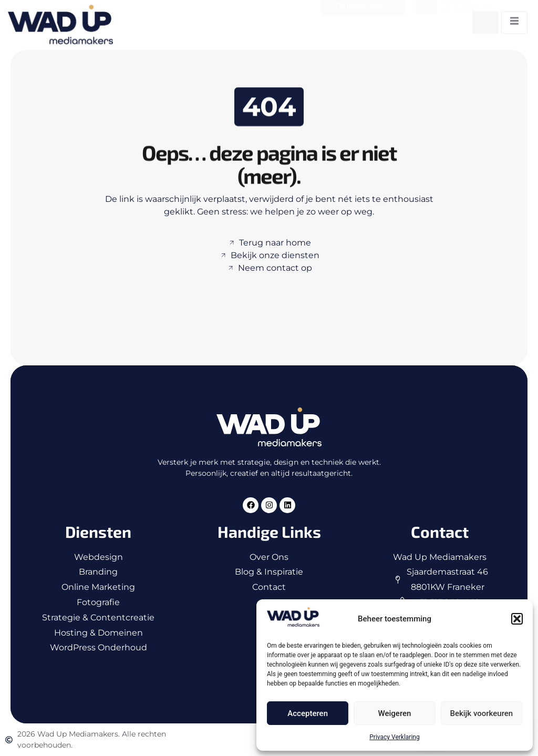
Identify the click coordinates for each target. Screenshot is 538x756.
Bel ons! (456, 6)
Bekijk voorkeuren (481, 713)
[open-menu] (514, 19)
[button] (517, 619)
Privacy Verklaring (394, 737)
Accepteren (308, 713)
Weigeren (395, 713)
